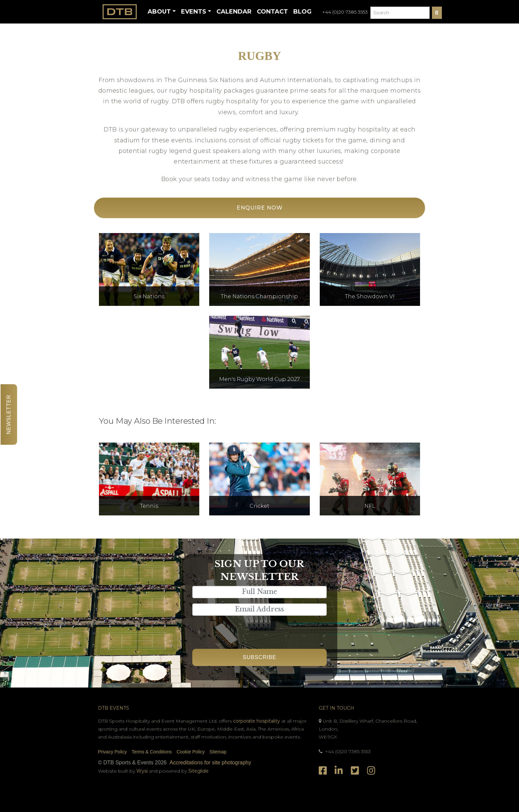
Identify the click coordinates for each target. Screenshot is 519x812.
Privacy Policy (112, 752)
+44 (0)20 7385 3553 (345, 12)
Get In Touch (336, 708)
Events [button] (194, 12)
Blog (302, 12)
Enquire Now (260, 208)
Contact (272, 12)
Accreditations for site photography (210, 763)
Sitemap (218, 752)
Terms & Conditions (152, 752)
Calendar (234, 12)
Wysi (143, 771)
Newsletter (9, 414)
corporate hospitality (257, 721)
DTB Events (114, 708)
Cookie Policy (190, 752)
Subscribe (259, 657)
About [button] (159, 12)
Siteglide (198, 771)
